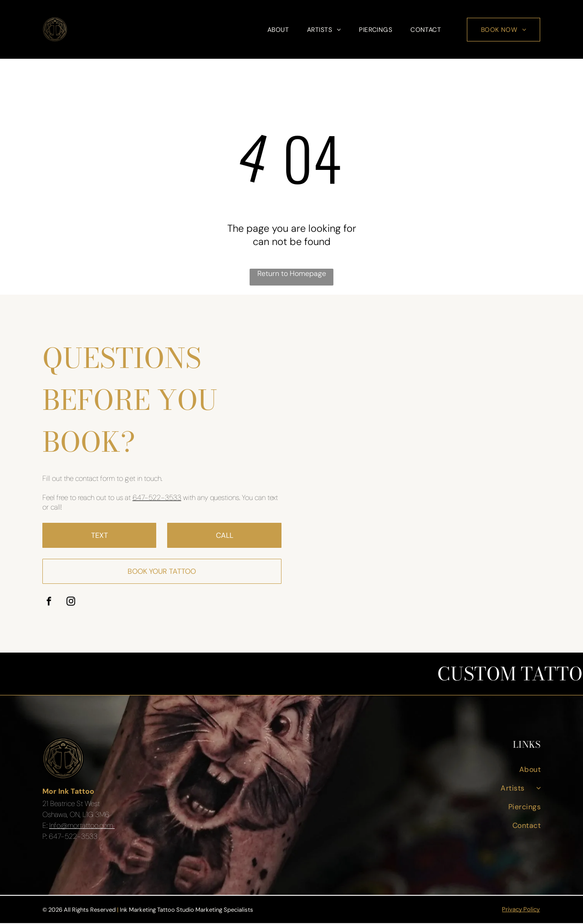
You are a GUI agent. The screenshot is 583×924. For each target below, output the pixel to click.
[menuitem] (278, 30)
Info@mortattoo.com (82, 826)
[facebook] (49, 603)
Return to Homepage (292, 274)
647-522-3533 (157, 498)
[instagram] (71, 603)
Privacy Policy (521, 910)
